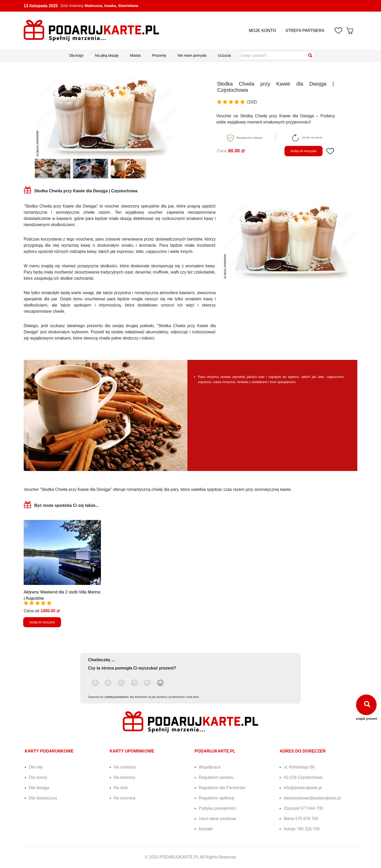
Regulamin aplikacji (217, 798)
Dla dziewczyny (43, 798)
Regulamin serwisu (216, 777)
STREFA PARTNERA (305, 31)
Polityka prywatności (217, 808)
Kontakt (206, 829)
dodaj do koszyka (304, 151)
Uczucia (224, 55)
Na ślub (121, 788)
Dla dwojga (39, 788)
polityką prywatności (117, 697)
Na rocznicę (125, 798)
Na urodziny (125, 767)
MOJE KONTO (263, 31)
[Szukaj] (310, 55)
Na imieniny (125, 777)
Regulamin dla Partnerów (222, 788)
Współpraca (210, 767)
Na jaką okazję (107, 55)
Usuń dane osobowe (218, 819)
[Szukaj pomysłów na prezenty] (277, 55)
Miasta (135, 55)
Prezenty (159, 55)
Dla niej (36, 767)
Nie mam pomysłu (192, 55)
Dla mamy (38, 777)
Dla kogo (76, 55)
